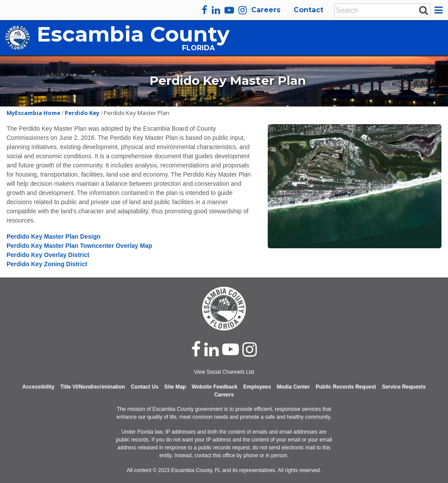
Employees (257, 387)
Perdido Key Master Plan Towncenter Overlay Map (79, 246)
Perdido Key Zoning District (48, 264)
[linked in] (212, 349)
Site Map (175, 387)
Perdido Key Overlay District (48, 255)
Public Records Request (346, 387)
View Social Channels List (224, 372)
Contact (308, 10)
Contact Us (145, 387)
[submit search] (423, 10)
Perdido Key (82, 113)
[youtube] (229, 10)
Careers (266, 10)
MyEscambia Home (33, 113)
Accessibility (38, 387)
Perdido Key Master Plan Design (54, 236)
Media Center (293, 387)
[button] (440, 10)
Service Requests (404, 387)
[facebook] (205, 10)
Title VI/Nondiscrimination (93, 387)
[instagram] (243, 10)
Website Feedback (214, 387)
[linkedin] (216, 10)
